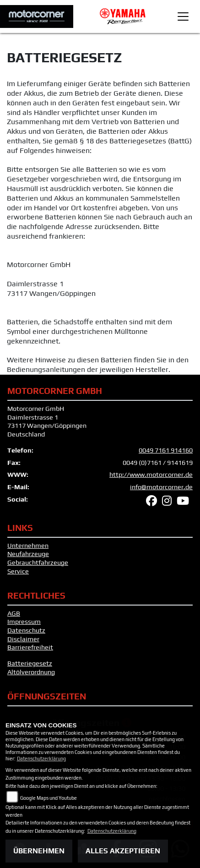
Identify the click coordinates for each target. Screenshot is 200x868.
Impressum (24, 622)
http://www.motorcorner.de (151, 475)
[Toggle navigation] (183, 16)
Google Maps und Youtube (49, 798)
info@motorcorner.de (161, 487)
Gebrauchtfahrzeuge (38, 562)
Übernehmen (39, 851)
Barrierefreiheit (30, 647)
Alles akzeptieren (123, 851)
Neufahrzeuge (28, 554)
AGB (14, 613)
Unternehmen (28, 546)
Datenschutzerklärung (41, 759)
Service (18, 571)
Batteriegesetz (30, 663)
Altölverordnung (31, 672)
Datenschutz (26, 630)
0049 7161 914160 (166, 450)
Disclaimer (23, 639)
